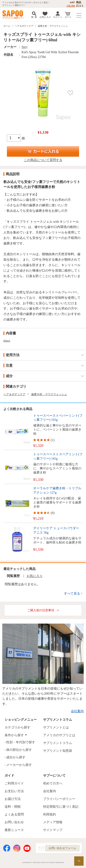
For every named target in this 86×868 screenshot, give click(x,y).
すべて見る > (73, 594)
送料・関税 (13, 807)
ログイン (58, 17)
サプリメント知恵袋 (58, 751)
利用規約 (50, 814)
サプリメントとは (56, 727)
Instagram (17, 848)
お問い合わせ (14, 822)
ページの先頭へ (79, 861)
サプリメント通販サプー (14, 15)
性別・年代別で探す (21, 742)
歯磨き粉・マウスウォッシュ (53, 26)
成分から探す (16, 757)
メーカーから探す (19, 765)
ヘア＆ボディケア (24, 26)
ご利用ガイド (14, 783)
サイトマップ (53, 830)
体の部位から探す (19, 750)
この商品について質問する (43, 160)
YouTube (27, 848)
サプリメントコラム (58, 743)
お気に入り (45, 17)
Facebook (7, 848)
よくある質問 (14, 814)
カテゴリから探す (17, 727)
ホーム (7, 26)
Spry (25, 47)
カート (68, 17)
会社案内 (77, 711)
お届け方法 (13, 799)
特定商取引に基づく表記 (61, 807)
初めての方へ (53, 783)
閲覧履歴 (13, 576)
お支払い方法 (14, 791)
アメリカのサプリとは (59, 735)
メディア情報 (53, 822)
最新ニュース (14, 830)
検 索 (34, 17)
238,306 (71, 6)
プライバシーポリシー (59, 799)
